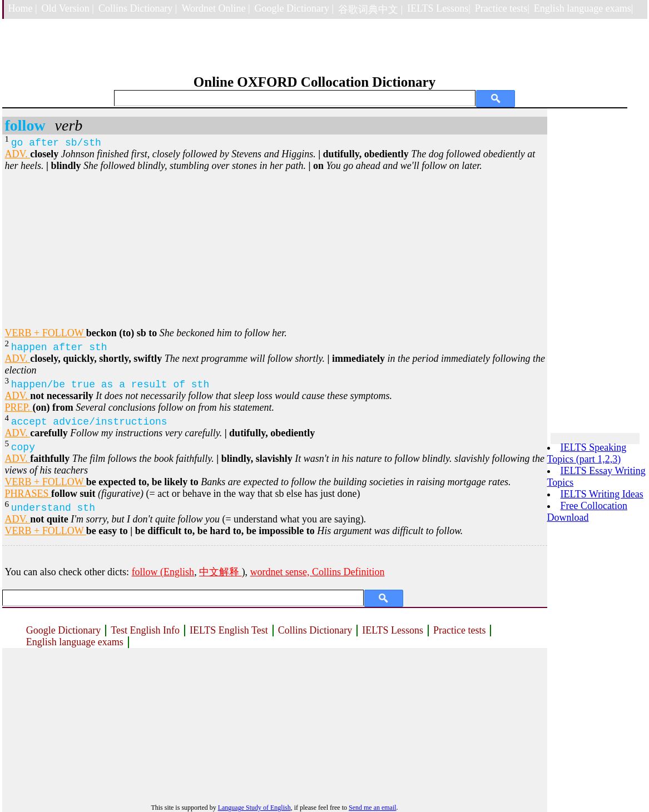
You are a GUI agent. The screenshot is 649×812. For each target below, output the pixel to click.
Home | (23, 8)
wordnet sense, (281, 572)
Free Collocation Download (587, 512)
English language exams (75, 642)
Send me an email (373, 808)
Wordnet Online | (215, 8)
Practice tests (459, 630)
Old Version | (68, 8)
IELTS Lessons (393, 630)
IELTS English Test (229, 630)
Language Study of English (254, 808)
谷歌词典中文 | (370, 9)
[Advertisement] (275, 250)
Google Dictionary (63, 630)
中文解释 (221, 572)
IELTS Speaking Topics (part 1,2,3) (587, 453)
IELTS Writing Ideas (602, 494)
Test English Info (145, 630)
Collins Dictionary (315, 630)
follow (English (163, 572)
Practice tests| (502, 8)
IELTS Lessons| (439, 8)
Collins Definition (348, 572)
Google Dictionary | (294, 8)
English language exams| (584, 8)
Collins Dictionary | (138, 8)
